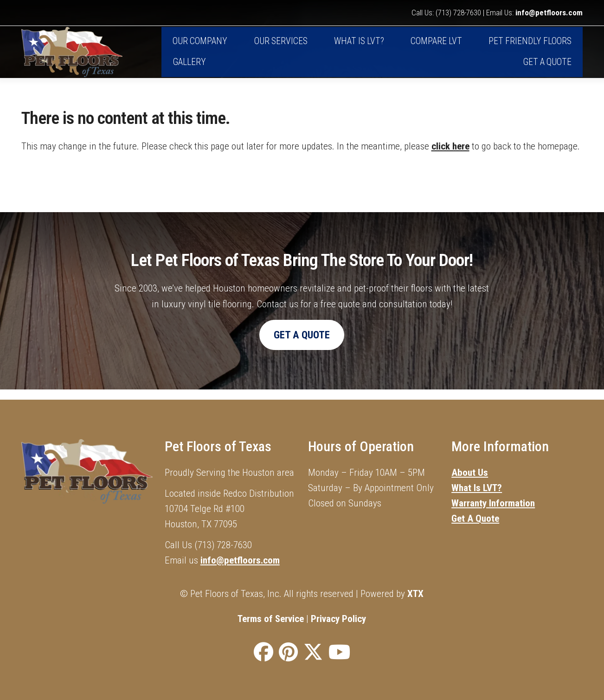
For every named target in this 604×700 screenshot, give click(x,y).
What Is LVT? (477, 488)
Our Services (281, 47)
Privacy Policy (338, 619)
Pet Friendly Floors (530, 47)
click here (450, 156)
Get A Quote (547, 68)
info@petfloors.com (549, 13)
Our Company (200, 47)
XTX (415, 593)
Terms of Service (271, 619)
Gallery (189, 68)
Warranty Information (493, 503)
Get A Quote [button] (302, 345)
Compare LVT (436, 47)
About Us (470, 472)
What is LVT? (359, 47)
